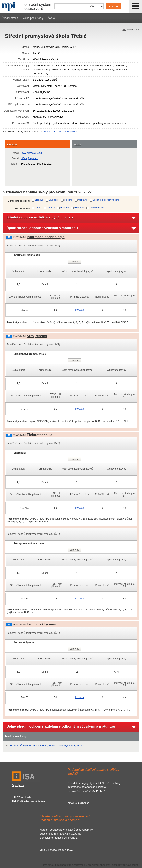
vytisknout (133, 30)
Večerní (51, 207)
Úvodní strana (10, 18)
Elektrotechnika (40, 435)
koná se (80, 310)
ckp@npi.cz (82, 803)
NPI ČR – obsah (21, 797)
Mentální (82, 200)
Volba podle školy (33, 18)
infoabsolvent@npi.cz (60, 850)
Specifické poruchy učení (106, 200)
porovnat (75, 261)
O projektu (18, 785)
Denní (38, 207)
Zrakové (39, 200)
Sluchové (54, 200)
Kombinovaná (97, 207)
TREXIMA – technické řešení (29, 801)
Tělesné (68, 200)
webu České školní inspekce (60, 131)
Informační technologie (46, 237)
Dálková (64, 207)
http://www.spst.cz (31, 153)
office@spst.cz (29, 158)
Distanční (79, 207)
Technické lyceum (42, 624)
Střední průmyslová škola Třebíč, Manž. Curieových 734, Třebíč (47, 745)
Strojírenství (37, 336)
